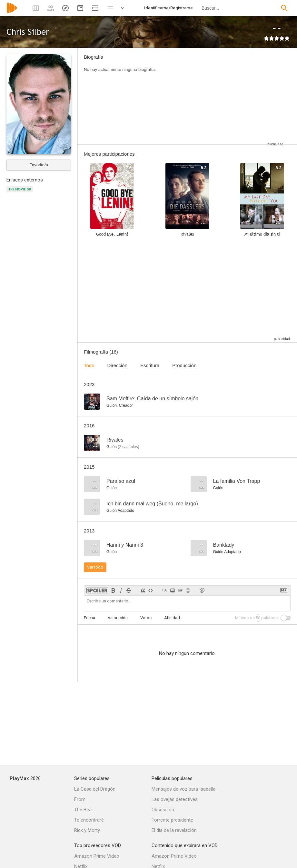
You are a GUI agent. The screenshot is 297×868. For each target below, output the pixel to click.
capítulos (128, 447)
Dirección (118, 365)
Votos (146, 618)
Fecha (89, 618)
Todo (89, 365)
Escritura (150, 365)
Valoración (118, 618)
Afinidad (172, 618)
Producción (184, 365)
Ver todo (95, 567)
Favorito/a (39, 165)
